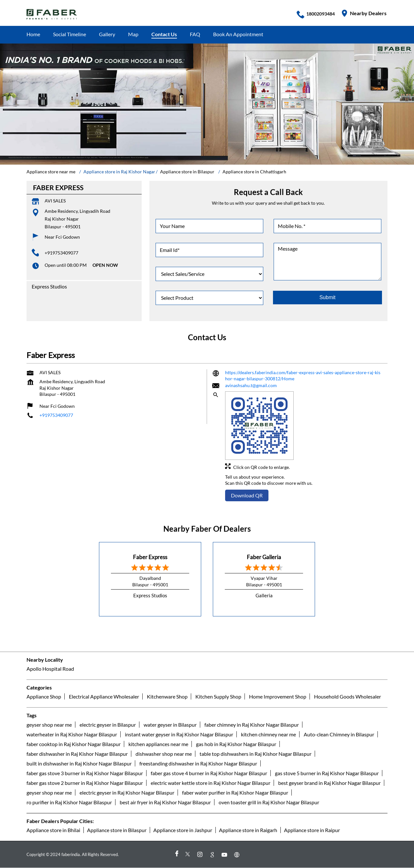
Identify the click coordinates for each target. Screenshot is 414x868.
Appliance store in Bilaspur (117, 830)
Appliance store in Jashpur (183, 830)
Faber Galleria (264, 557)
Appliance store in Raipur (312, 830)
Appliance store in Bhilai (53, 830)
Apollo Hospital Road (50, 669)
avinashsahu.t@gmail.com (251, 385)
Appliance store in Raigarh (248, 830)
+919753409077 (61, 253)
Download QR (247, 495)
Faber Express (150, 557)
